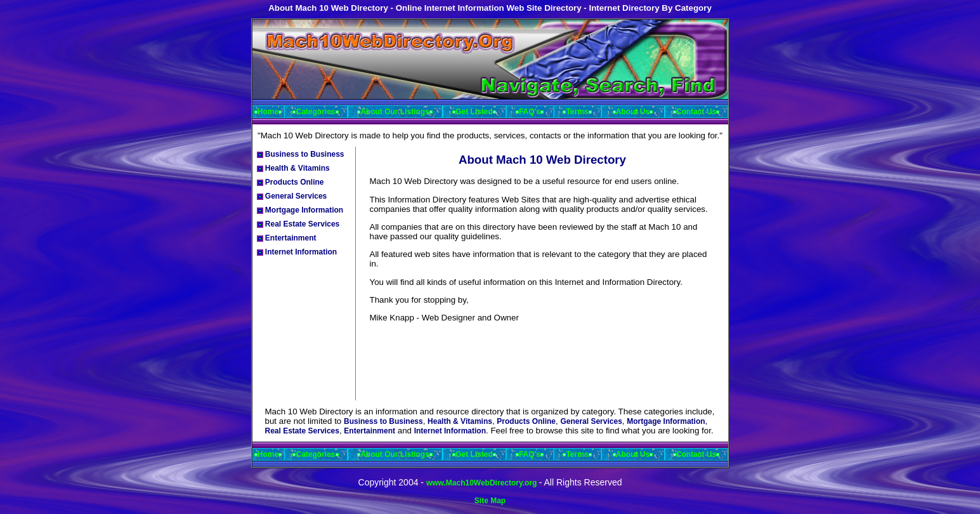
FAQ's (530, 112)
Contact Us (696, 112)
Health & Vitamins (293, 168)
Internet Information (297, 252)
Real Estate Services (298, 224)
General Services (292, 196)
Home (268, 112)
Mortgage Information (300, 210)
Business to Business (301, 154)
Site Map (490, 501)
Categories (315, 112)
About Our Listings (395, 112)
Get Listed (474, 112)
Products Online (291, 182)
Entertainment (287, 238)
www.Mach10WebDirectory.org (483, 483)
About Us (633, 112)
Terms (577, 112)
